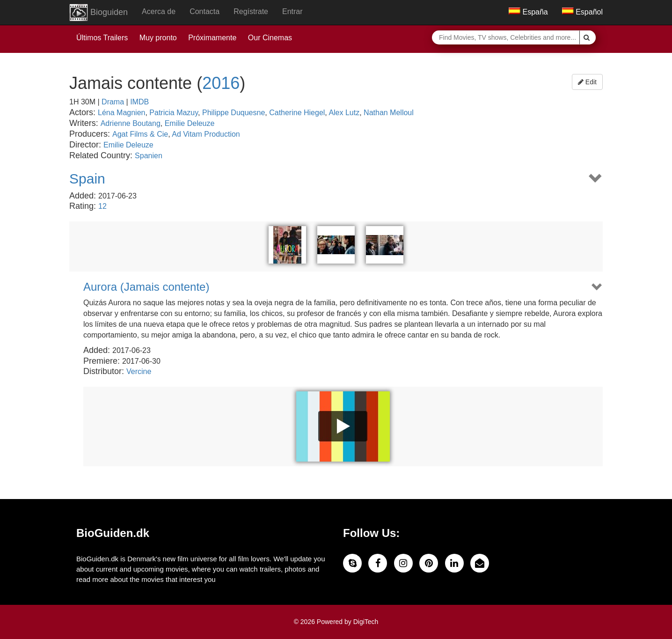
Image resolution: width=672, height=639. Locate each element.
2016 (221, 83)
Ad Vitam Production (206, 134)
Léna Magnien (121, 113)
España (528, 12)
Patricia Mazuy (174, 113)
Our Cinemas (270, 38)
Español (582, 12)
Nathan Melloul (389, 113)
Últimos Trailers (102, 38)
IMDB (139, 102)
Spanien (149, 156)
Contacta (205, 11)
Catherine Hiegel (297, 113)
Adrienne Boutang (131, 123)
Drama (113, 102)
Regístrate (251, 11)
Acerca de (159, 11)
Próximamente (212, 38)
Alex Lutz (344, 113)
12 (102, 206)
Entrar (292, 11)
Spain (87, 179)
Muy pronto (158, 38)
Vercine (139, 371)
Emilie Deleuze (190, 123)
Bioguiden (99, 13)
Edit (587, 82)
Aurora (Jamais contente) (146, 287)
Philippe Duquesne (234, 113)
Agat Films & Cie (140, 134)
